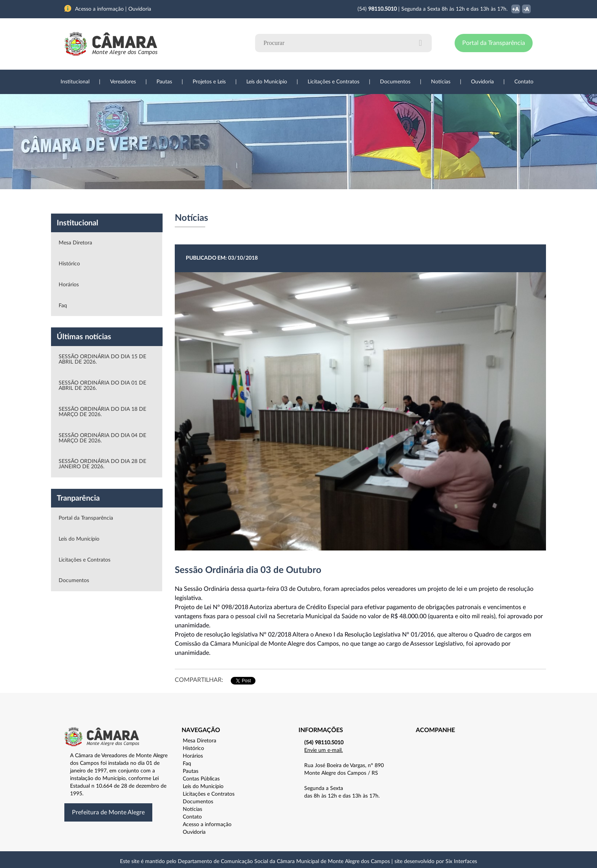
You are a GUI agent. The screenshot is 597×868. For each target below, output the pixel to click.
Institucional (75, 82)
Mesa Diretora (75, 243)
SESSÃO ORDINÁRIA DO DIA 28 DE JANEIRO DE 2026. (102, 464)
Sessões (205, 201)
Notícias (441, 82)
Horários (69, 285)
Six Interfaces (461, 862)
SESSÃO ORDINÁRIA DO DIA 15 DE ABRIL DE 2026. (102, 359)
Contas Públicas (201, 779)
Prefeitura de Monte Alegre (108, 812)
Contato (524, 82)
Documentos (395, 82)
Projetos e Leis (209, 82)
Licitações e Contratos (334, 82)
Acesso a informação (207, 825)
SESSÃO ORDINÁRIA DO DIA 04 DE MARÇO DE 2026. (102, 438)
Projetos (166, 201)
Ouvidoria (482, 82)
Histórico (69, 264)
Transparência (295, 201)
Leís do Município (267, 82)
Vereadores (123, 82)
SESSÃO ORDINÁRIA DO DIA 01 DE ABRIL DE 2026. (102, 386)
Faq (63, 306)
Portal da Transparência (494, 43)
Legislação (247, 201)
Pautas (164, 82)
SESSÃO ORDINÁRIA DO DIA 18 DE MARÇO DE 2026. (102, 412)
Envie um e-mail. (323, 750)
